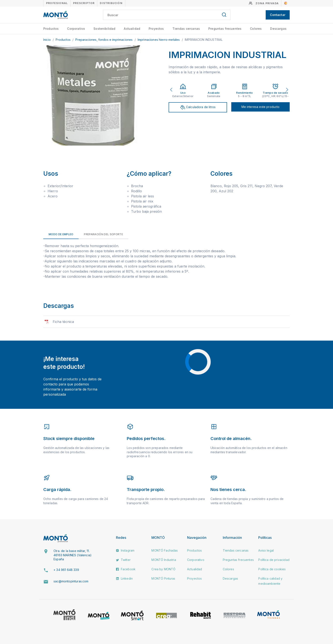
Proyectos (156, 29)
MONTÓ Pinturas (163, 578)
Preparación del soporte (103, 234)
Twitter (123, 560)
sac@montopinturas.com (71, 581)
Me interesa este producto (261, 107)
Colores (256, 29)
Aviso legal (266, 550)
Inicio (47, 40)
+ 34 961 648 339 (66, 570)
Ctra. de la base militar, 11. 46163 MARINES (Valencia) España (73, 555)
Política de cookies (272, 569)
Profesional (57, 3)
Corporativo (76, 29)
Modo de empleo (61, 234)
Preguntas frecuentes (225, 29)
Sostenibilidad (104, 29)
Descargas (278, 29)
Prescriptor (84, 3)
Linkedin (124, 578)
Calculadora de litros (198, 107)
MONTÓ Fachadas (165, 550)
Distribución (111, 3)
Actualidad (132, 29)
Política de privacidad (274, 560)
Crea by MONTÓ (163, 569)
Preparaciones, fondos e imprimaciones (104, 40)
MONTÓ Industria (164, 560)
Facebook (126, 569)
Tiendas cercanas (186, 29)
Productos (51, 29)
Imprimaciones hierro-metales (159, 40)
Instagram (125, 550)
